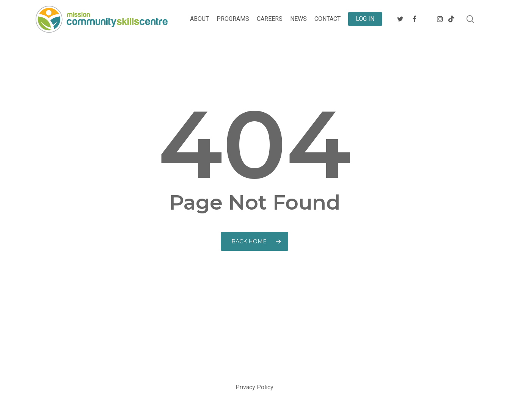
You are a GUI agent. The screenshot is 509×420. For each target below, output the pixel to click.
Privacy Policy (254, 387)
